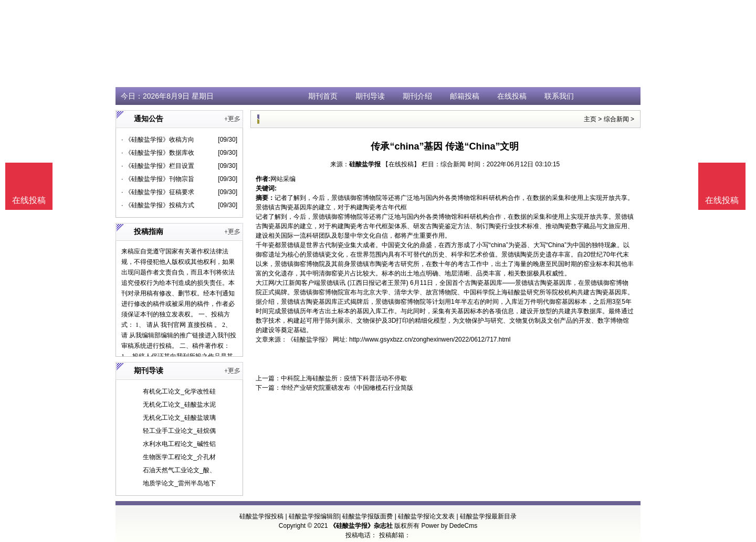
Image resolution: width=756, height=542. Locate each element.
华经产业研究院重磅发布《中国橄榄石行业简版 (347, 388)
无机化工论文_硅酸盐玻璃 (179, 418)
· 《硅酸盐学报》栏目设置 (158, 166)
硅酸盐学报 (365, 164)
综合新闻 (616, 119)
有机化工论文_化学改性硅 (179, 391)
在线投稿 (512, 96)
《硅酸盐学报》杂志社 (361, 526)
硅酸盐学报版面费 (367, 516)
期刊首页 (323, 96)
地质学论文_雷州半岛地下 (179, 483)
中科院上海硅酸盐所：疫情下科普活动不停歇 (344, 378)
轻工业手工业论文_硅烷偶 (179, 431)
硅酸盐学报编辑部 (314, 516)
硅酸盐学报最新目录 (488, 516)
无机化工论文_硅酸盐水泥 (179, 405)
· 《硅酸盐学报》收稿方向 (158, 140)
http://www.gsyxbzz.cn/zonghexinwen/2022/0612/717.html (430, 339)
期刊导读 (370, 96)
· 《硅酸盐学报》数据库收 (158, 153)
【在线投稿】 (401, 164)
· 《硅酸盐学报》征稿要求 (158, 192)
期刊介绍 (417, 96)
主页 (590, 119)
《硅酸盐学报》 (309, 339)
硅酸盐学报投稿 (261, 516)
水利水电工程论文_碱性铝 (179, 444)
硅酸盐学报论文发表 (426, 516)
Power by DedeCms (449, 526)
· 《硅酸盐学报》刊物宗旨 (158, 179)
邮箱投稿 (465, 96)
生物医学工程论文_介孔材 (179, 457)
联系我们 (559, 96)
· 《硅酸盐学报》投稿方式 (158, 205)
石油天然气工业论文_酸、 (179, 470)
